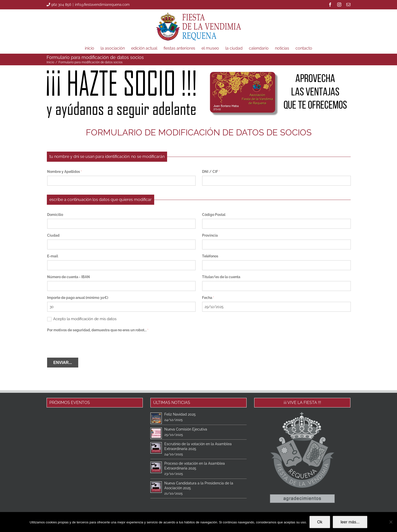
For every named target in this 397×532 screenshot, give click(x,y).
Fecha (208, 298)
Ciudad (53, 235)
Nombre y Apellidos (64, 172)
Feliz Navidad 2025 (180, 414)
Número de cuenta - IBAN (68, 277)
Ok (320, 522)
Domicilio (55, 215)
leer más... (350, 522)
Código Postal (214, 215)
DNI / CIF (211, 172)
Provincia (210, 235)
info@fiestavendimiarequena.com (102, 5)
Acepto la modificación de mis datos (82, 319)
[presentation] (86, 344)
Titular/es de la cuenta (221, 277)
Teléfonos (210, 256)
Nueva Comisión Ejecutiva (186, 429)
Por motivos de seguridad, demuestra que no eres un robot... (98, 330)
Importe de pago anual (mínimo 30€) (78, 298)
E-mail (53, 256)
